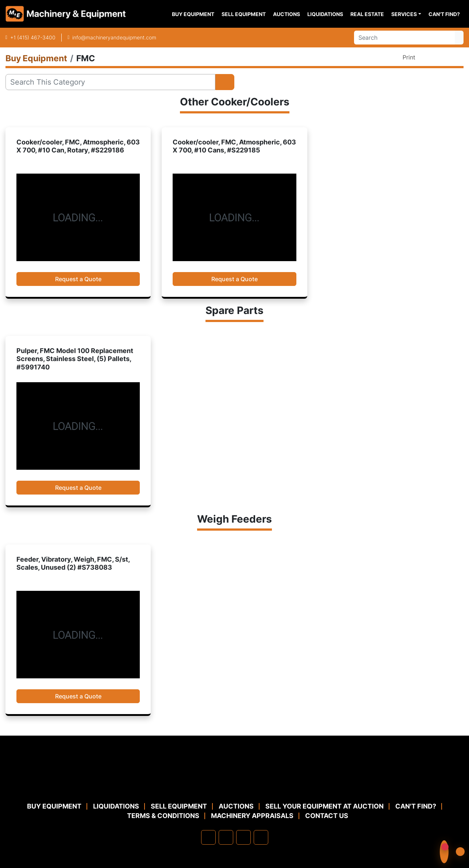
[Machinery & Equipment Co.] (235, 784)
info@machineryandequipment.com (114, 37)
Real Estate (367, 14)
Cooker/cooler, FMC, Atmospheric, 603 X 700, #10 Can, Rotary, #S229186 (78, 146)
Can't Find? (444, 14)
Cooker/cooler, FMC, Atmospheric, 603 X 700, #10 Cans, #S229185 (234, 146)
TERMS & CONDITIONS (163, 816)
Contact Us (327, 816)
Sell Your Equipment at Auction (324, 806)
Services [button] (404, 14)
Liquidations (325, 14)
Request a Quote (78, 279)
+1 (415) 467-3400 (33, 37)
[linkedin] (226, 837)
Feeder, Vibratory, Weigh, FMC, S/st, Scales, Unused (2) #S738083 (73, 563)
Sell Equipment (244, 14)
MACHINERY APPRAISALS (252, 816)
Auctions (287, 14)
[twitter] (243, 837)
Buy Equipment (193, 14)
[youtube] (261, 837)
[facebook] (208, 837)
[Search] (404, 38)
